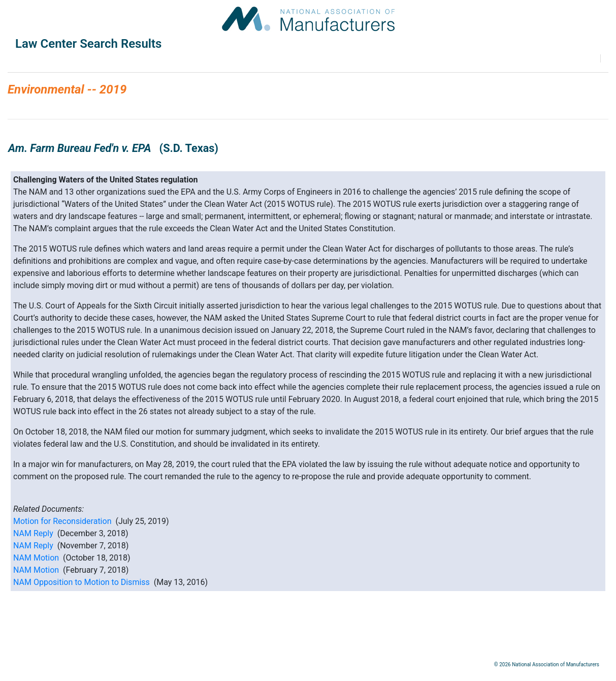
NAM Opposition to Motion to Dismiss (82, 582)
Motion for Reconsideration (62, 521)
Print (604, 58)
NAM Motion (36, 558)
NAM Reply (33, 533)
